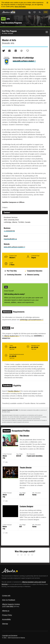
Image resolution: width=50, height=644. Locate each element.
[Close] (47, 3)
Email (22, 51)
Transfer (14, 391)
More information (20, 7)
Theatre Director (26, 468)
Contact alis (6, 596)
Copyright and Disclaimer (10, 636)
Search (40, 12)
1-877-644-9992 (8, 606)
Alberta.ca (6, 611)
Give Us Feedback (9, 600)
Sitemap (5, 624)
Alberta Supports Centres (11, 604)
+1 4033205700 (9, 231)
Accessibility (6, 619)
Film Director (24, 437)
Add (29, 12)
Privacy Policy (7, 615)
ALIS (13, 12)
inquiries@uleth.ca (10, 239)
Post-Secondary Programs (11, 23)
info (5, 19)
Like (35, 12)
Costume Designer (26, 506)
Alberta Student (12, 336)
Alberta (6, 12)
